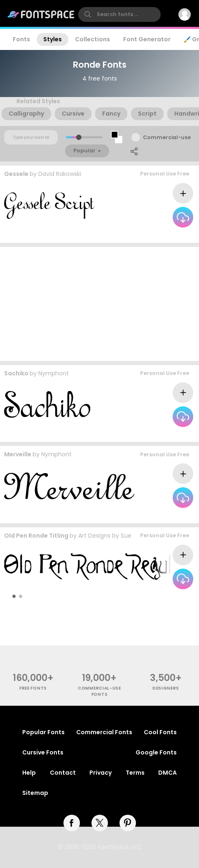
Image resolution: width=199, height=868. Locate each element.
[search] (119, 14)
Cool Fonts (160, 732)
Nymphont (54, 373)
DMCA (167, 773)
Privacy (101, 773)
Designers (166, 688)
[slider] (78, 137)
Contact (63, 773)
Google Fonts (156, 752)
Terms (135, 773)
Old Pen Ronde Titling (36, 536)
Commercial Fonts (104, 732)
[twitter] (100, 823)
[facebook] (72, 823)
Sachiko (16, 373)
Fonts (21, 39)
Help (29, 773)
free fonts (33, 688)
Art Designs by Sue (105, 536)
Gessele (16, 174)
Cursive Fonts (43, 752)
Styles (53, 39)
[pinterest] (128, 823)
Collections (92, 39)
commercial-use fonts (99, 691)
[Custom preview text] (31, 138)
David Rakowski (60, 174)
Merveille (18, 454)
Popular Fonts (43, 732)
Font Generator (147, 39)
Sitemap (35, 793)
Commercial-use (167, 137)
